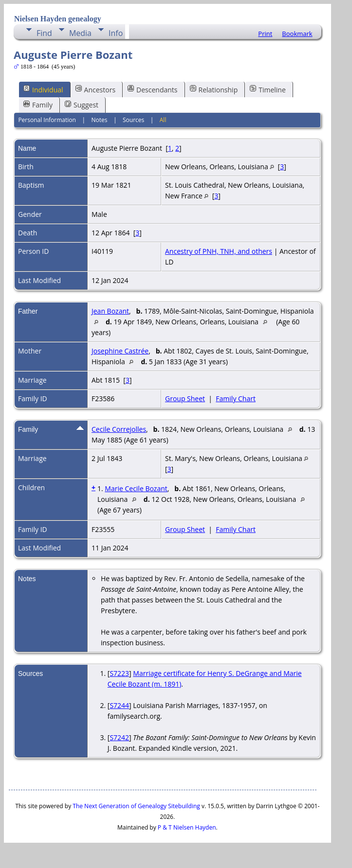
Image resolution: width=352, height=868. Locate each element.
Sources (133, 120)
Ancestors (95, 89)
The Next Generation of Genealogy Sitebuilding (136, 806)
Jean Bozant (110, 311)
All (163, 120)
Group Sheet (185, 399)
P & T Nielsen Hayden (187, 827)
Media (80, 33)
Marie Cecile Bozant (136, 488)
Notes (99, 120)
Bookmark (297, 34)
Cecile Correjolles (119, 429)
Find (44, 33)
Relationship (214, 89)
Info (116, 33)
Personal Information (47, 120)
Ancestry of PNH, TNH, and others (219, 251)
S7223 (119, 673)
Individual (43, 89)
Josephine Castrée (120, 351)
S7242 (119, 737)
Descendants (152, 89)
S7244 (119, 705)
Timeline (268, 89)
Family (38, 105)
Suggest (82, 105)
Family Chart (236, 399)
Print (265, 34)
